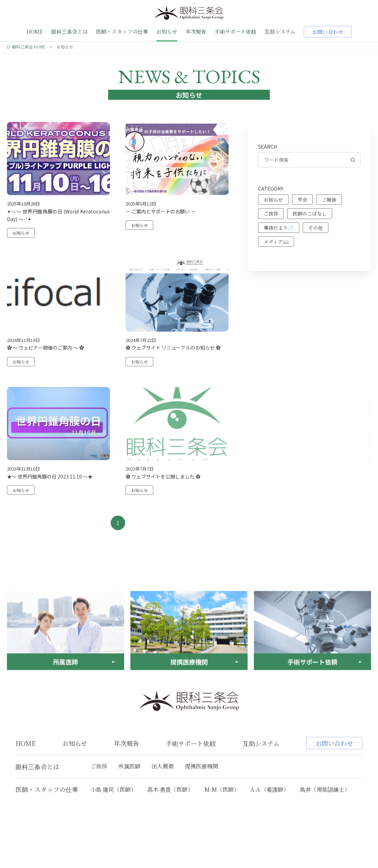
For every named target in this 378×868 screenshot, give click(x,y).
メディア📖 (276, 242)
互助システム (280, 31)
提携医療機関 (201, 798)
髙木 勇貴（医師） (170, 821)
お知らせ (167, 31)
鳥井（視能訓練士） (325, 821)
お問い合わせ (328, 32)
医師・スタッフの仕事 (122, 31)
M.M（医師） (222, 821)
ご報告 (329, 200)
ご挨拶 (271, 213)
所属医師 (129, 798)
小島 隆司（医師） (113, 821)
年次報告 (196, 31)
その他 (316, 228)
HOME (35, 31)
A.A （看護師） (270, 821)
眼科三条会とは (70, 31)
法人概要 (163, 798)
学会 (302, 200)
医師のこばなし (310, 213)
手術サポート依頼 (235, 31)
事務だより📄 (279, 228)
